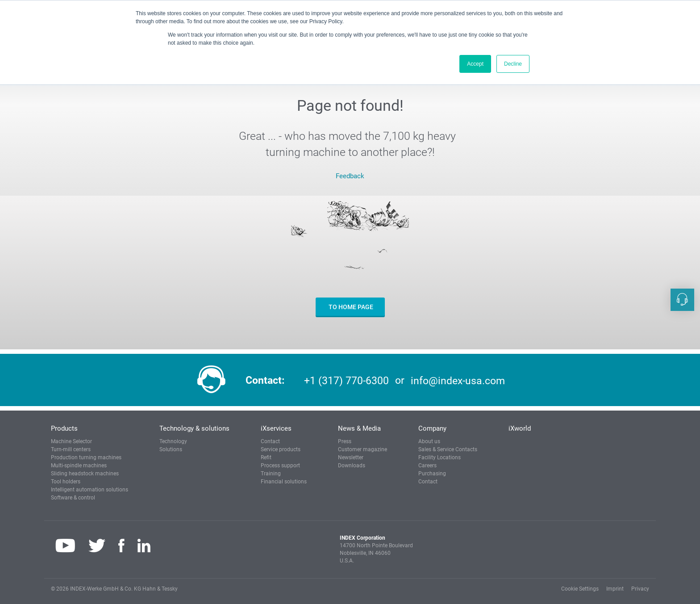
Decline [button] (513, 64)
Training (271, 474)
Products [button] (64, 428)
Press (345, 441)
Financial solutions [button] (284, 482)
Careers (427, 466)
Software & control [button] (73, 498)
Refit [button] (266, 457)
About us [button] (429, 441)
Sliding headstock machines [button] (85, 474)
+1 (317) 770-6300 (346, 380)
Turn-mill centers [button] (71, 449)
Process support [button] (280, 466)
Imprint (615, 589)
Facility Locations (440, 457)
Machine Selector (71, 441)
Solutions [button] (171, 449)
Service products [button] (281, 449)
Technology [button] (173, 441)
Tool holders (66, 482)
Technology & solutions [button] (194, 428)
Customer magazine (362, 449)
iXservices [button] (276, 428)
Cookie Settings (580, 589)
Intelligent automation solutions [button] (90, 490)
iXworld (520, 428)
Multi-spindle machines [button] (79, 466)
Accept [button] (475, 64)
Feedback (350, 176)
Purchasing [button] (432, 474)
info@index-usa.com (458, 380)
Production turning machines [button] (86, 457)
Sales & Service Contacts (448, 449)
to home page (350, 307)
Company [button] (432, 428)
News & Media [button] (359, 428)
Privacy (640, 589)
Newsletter (351, 457)
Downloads (352, 466)
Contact (270, 441)
